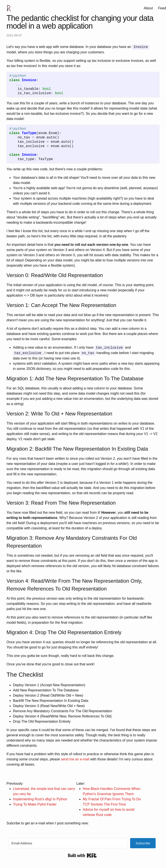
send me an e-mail (75, 759)
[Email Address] (68, 843)
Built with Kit (82, 855)
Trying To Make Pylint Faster (35, 804)
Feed (162, 8)
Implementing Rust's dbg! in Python (40, 799)
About (148, 8)
